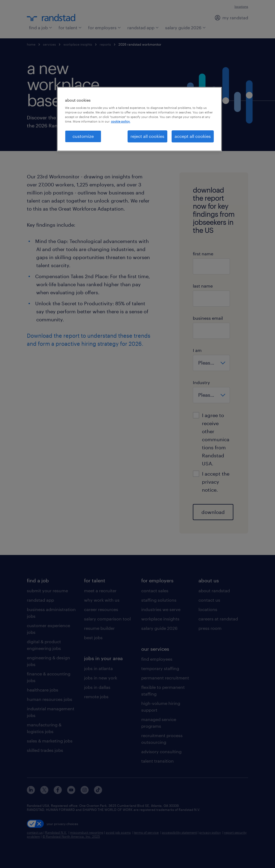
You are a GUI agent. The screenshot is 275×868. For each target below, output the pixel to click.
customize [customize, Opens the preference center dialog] (83, 136)
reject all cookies (147, 136)
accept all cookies (193, 136)
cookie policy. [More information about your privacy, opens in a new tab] (121, 121)
